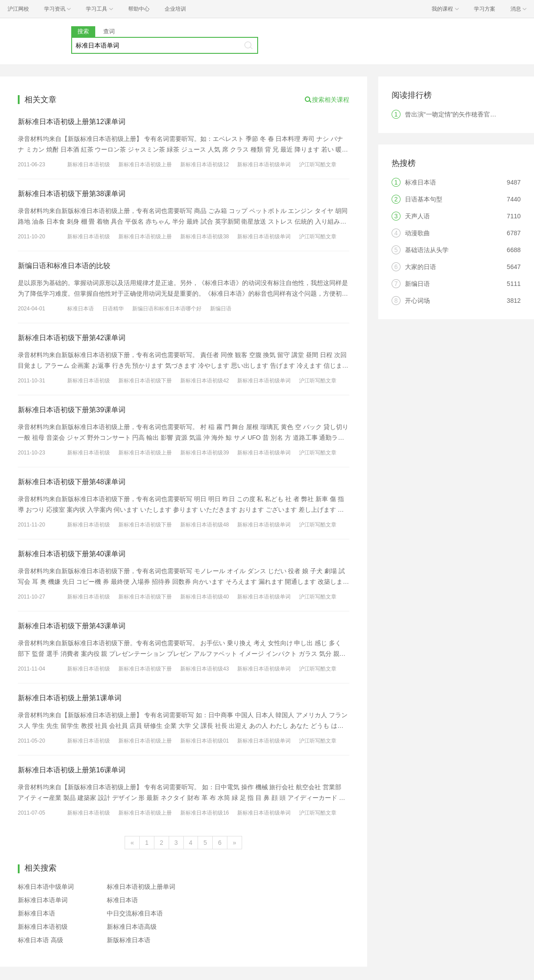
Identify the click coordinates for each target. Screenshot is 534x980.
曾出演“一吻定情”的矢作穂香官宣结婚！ (460, 114)
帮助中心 (139, 9)
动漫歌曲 (417, 233)
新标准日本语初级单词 (264, 165)
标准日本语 (81, 309)
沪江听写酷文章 (318, 165)
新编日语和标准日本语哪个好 (167, 309)
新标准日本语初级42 (204, 381)
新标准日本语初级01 (204, 741)
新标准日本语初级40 (204, 597)
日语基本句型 (424, 199)
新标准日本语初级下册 (145, 381)
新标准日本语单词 (43, 900)
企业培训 (175, 9)
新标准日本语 (36, 913)
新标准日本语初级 (89, 165)
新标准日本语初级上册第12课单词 (72, 122)
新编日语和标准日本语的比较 (64, 266)
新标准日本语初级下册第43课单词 (72, 626)
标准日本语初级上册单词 (141, 887)
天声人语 (417, 216)
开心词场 (417, 301)
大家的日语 (421, 267)
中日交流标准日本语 (135, 913)
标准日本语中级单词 (46, 887)
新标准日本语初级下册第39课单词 (72, 410)
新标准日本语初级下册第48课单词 (72, 482)
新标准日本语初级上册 (145, 165)
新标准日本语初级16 (204, 813)
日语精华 (113, 309)
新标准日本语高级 (132, 927)
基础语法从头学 (427, 250)
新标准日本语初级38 (204, 237)
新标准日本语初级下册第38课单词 (72, 194)
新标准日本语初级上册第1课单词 (70, 698)
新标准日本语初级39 (204, 453)
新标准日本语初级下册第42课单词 (72, 338)
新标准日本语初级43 (204, 669)
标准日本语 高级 (40, 940)
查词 (109, 31)
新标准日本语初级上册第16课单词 (72, 770)
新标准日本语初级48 (204, 525)
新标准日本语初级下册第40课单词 (72, 554)
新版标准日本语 (129, 940)
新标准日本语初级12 (204, 165)
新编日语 (221, 309)
